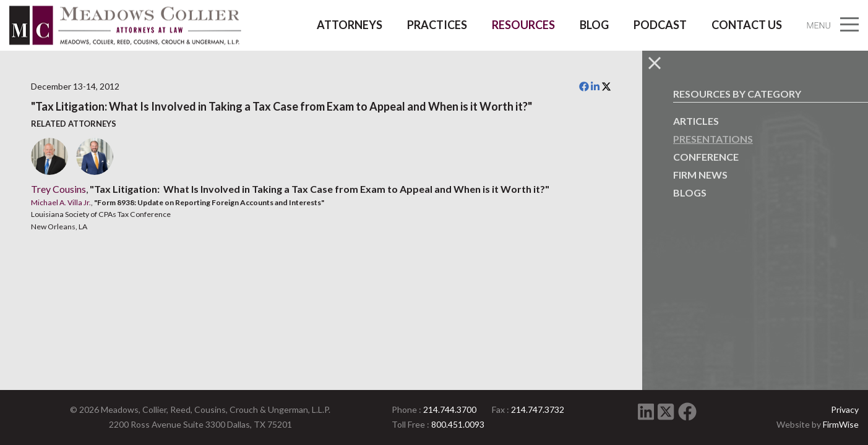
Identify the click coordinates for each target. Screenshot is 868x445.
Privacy (845, 409)
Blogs (690, 193)
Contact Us (747, 25)
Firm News (700, 175)
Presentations (713, 139)
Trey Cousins (58, 189)
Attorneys (350, 25)
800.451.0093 (458, 424)
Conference (706, 157)
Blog (594, 25)
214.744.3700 (450, 409)
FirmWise (841, 424)
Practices (437, 25)
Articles (696, 121)
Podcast (660, 25)
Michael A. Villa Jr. (61, 202)
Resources (523, 25)
